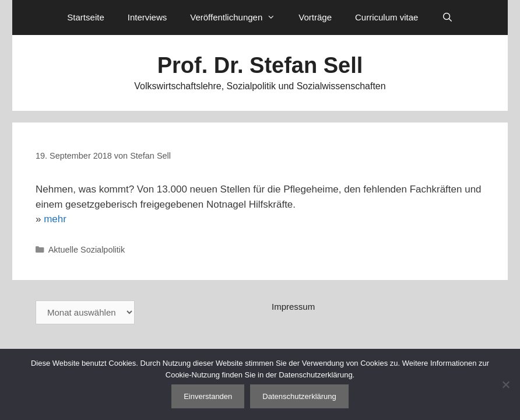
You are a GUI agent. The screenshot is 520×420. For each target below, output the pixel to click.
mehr (55, 219)
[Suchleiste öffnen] (447, 17)
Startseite (85, 17)
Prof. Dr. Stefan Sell (260, 65)
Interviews (147, 17)
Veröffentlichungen (238, 17)
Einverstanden (208, 396)
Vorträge (315, 17)
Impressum (293, 307)
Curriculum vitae (387, 17)
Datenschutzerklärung (299, 396)
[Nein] (505, 384)
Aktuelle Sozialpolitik (87, 250)
